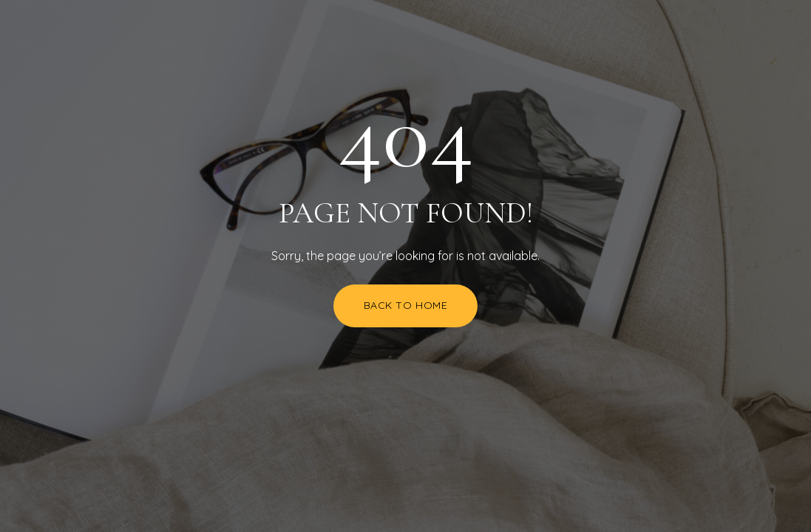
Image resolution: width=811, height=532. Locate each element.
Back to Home (406, 305)
